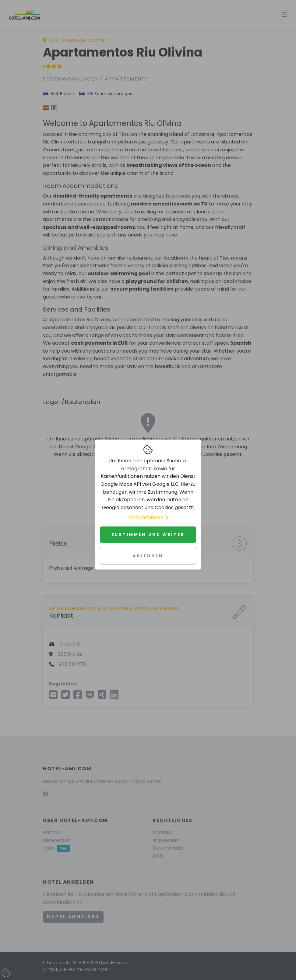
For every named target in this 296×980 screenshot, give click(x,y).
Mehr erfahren (148, 518)
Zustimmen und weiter (148, 535)
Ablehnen (148, 556)
